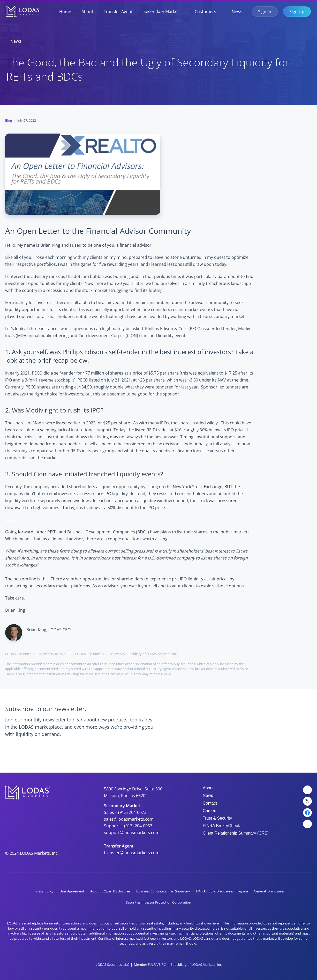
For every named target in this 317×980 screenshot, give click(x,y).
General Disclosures (269, 891)
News (237, 12)
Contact (210, 803)
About (87, 12)
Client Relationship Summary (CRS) (236, 833)
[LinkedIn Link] (307, 790)
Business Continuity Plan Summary (163, 891)
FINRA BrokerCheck (221, 826)
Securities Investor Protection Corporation (158, 902)
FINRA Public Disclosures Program (222, 891)
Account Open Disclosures (110, 891)
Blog (9, 120)
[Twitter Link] (307, 801)
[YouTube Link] (307, 824)
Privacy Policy (43, 891)
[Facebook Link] (307, 813)
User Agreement (72, 891)
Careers (210, 811)
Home (65, 12)
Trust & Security (217, 818)
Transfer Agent (118, 12)
